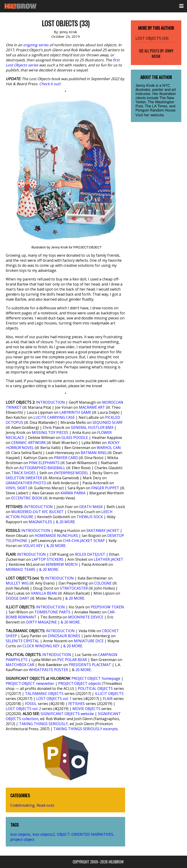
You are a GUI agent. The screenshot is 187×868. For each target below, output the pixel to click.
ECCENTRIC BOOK (27, 498)
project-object (22, 839)
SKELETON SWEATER (24, 478)
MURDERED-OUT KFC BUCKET (37, 512)
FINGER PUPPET (105, 488)
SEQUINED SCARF (107, 422)
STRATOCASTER (74, 588)
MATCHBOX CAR (20, 665)
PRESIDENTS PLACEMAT (90, 665)
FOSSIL (31, 704)
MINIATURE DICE (89, 641)
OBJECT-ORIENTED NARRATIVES (85, 834)
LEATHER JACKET (109, 559)
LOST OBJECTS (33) (152, 38)
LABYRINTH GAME (75, 412)
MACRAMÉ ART (92, 407)
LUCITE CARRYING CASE (54, 417)
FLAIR (108, 699)
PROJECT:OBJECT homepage (96, 678)
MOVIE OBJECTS (86, 709)
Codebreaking (22, 805)
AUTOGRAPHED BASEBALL (42, 468)
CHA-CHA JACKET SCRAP (84, 541)
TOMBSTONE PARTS (52, 612)
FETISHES (77, 704)
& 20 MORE (65, 522)
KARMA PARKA (73, 493)
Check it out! (50, 84)
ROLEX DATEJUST (90, 554)
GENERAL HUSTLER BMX (92, 427)
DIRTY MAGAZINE (41, 622)
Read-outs (45, 805)
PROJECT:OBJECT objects (80, 683)
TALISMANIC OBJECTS (44, 694)
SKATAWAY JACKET (103, 531)
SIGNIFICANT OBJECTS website (67, 714)
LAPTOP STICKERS (48, 559)
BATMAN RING (94, 453)
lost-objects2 (44, 834)
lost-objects (20, 834)
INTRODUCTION (50, 402)
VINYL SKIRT (17, 488)
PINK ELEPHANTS (44, 463)
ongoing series (36, 45)
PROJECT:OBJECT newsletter (30, 683)
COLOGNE (103, 583)
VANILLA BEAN (44, 593)
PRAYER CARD (66, 458)
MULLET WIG (17, 583)
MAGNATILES (40, 522)
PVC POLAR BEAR (72, 660)
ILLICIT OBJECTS (109, 694)
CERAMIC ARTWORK (29, 443)
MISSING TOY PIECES (50, 433)
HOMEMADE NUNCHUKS (56, 536)
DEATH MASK (91, 507)
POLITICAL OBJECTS (95, 688)
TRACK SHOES (23, 473)
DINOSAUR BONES (64, 636)
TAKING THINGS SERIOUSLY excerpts (86, 729)
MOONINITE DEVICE (86, 617)
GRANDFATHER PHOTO (26, 483)
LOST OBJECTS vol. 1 (54, 699)
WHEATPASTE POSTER (48, 670)
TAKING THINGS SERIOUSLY (43, 724)
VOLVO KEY (33, 546)
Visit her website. (150, 115)
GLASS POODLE (75, 438)
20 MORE (83, 670)
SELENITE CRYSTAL (22, 641)
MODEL (71, 473)
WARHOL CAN (109, 448)
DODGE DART (18, 598)
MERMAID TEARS (21, 569)
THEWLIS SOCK (90, 517)
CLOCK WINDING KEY (41, 646)
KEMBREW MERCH (62, 564)
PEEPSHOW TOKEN (107, 607)
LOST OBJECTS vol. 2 (23, 709)
